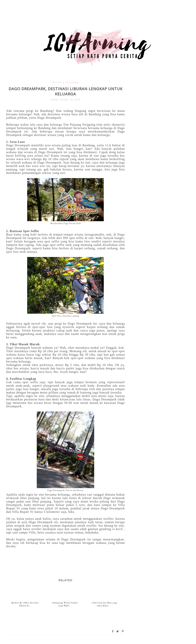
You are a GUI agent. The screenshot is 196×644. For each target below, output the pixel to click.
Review (58, 82)
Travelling (72, 82)
